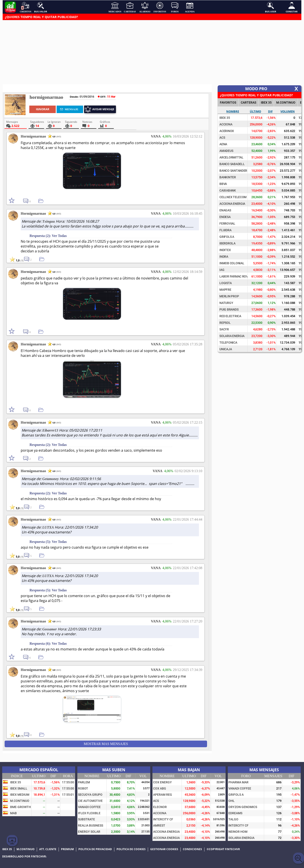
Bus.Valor (41, 7)
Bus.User (271, 7)
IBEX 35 (266, 102)
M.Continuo (286, 102)
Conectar (292, 7)
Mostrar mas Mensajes (106, 744)
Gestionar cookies (164, 849)
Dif (270, 111)
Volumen (288, 111)
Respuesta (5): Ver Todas (48, 542)
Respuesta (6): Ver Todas (48, 644)
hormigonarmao (46, 97)
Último (255, 111)
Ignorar (43, 109)
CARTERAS (248, 102)
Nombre (233, 111)
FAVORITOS (228, 102)
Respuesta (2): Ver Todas (48, 236)
